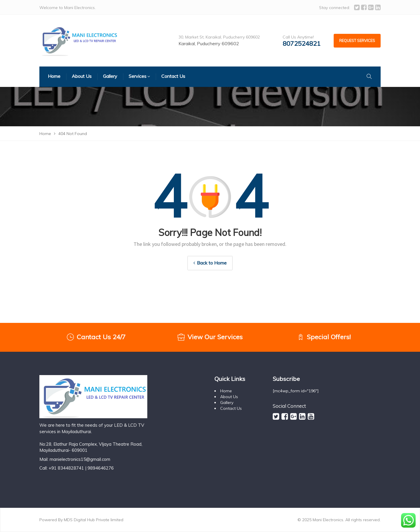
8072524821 (302, 44)
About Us (229, 397)
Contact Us (231, 408)
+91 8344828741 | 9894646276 (81, 468)
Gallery (227, 402)
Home (226, 391)
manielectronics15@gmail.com (80, 459)
